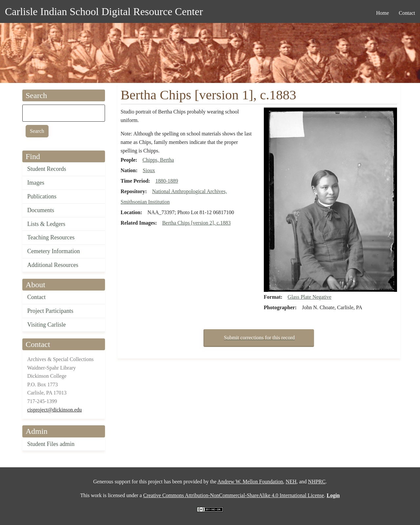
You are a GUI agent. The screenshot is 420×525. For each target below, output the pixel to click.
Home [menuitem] (382, 13)
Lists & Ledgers (46, 224)
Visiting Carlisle (46, 325)
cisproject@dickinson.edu (54, 410)
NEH (291, 482)
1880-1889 (167, 181)
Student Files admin (51, 444)
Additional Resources (53, 265)
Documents (41, 210)
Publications (42, 196)
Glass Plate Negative (310, 297)
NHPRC (317, 482)
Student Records (47, 169)
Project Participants (50, 311)
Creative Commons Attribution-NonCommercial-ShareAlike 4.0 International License (233, 495)
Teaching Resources (51, 237)
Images (36, 183)
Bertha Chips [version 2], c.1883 (196, 223)
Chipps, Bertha (158, 160)
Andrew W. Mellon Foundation (250, 482)
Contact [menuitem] (407, 13)
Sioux (149, 170)
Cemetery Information (53, 251)
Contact (36, 297)
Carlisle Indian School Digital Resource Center (104, 11)
